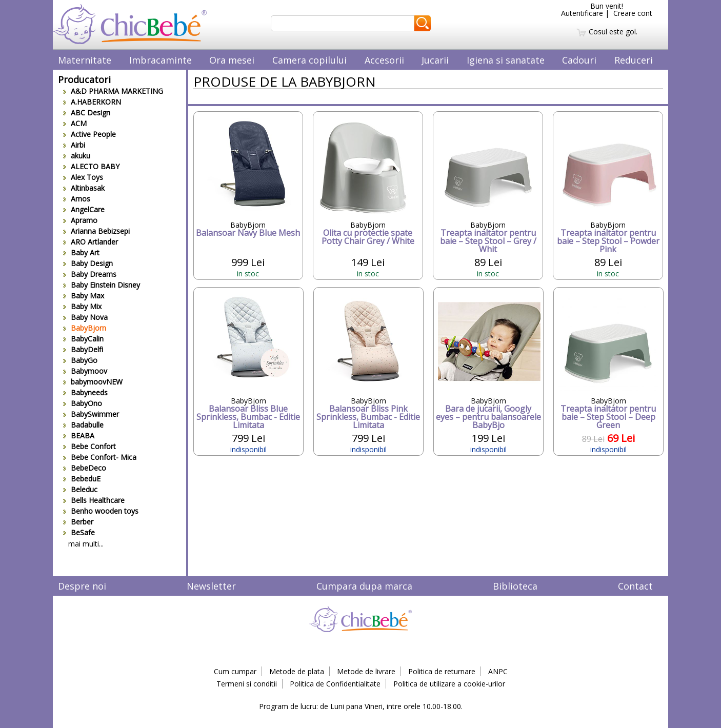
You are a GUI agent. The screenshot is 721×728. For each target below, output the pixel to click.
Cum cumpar (235, 671)
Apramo (80, 220)
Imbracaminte (161, 60)
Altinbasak (84, 188)
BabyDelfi (83, 349)
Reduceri (634, 60)
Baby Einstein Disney (102, 285)
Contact (635, 586)
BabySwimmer (91, 414)
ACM (75, 123)
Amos (77, 199)
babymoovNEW (93, 382)
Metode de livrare (366, 671)
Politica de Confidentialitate (335, 684)
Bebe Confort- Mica (100, 457)
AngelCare (84, 209)
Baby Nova (85, 317)
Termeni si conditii (247, 684)
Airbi (74, 145)
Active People (89, 134)
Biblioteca (515, 586)
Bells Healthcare (94, 500)
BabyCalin (83, 339)
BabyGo (80, 360)
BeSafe (79, 532)
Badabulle (83, 425)
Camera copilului (309, 60)
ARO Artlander (91, 242)
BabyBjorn (85, 328)
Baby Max (84, 296)
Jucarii (435, 60)
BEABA (79, 436)
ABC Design (87, 113)
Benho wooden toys (101, 511)
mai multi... (86, 544)
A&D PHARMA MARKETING (113, 91)
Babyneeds (85, 392)
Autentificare (582, 13)
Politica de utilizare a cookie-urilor (449, 684)
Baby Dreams (90, 274)
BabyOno (83, 403)
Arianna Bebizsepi (96, 231)
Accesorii (384, 60)
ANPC (498, 671)
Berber (78, 522)
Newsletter (211, 586)
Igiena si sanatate (506, 60)
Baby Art (81, 252)
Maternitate (85, 60)
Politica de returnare (442, 671)
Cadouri (579, 60)
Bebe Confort (89, 446)
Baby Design (88, 263)
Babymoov (85, 371)
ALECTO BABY (91, 166)
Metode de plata (297, 671)
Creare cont (633, 13)
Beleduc (80, 489)
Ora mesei (232, 60)
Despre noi (82, 586)
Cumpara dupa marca (364, 586)
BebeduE (82, 479)
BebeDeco (85, 468)
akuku (77, 156)
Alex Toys (83, 177)
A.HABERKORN (92, 102)
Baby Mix (82, 306)
